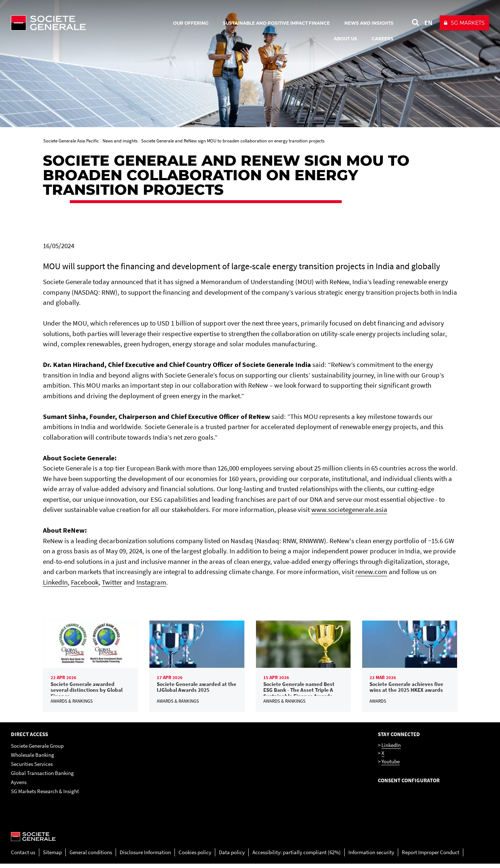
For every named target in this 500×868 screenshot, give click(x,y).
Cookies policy (195, 856)
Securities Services (32, 768)
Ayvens (19, 786)
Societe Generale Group (37, 750)
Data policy (232, 856)
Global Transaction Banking (42, 777)
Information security (371, 856)
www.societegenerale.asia (349, 509)
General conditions (91, 856)
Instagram (151, 582)
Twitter (112, 582)
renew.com (371, 572)
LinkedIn (55, 582)
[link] (91, 668)
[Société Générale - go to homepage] (91, 23)
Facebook (85, 582)
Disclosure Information (145, 856)
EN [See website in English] (428, 23)
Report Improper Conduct (431, 856)
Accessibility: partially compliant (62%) (297, 856)
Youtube (391, 765)
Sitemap (52, 856)
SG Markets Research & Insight (45, 795)
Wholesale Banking (33, 759)
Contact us (23, 856)
